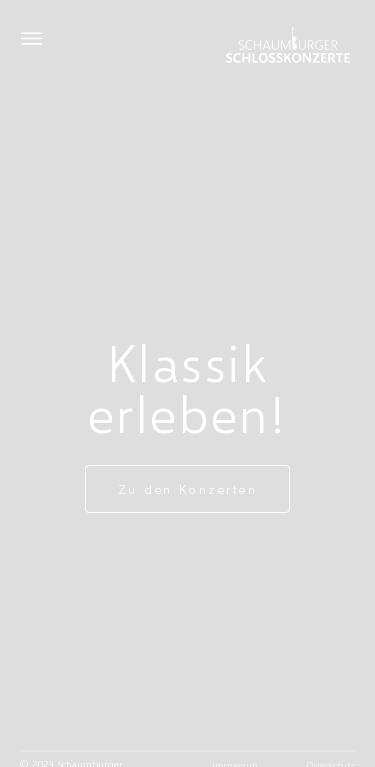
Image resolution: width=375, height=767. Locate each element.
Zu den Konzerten (188, 489)
